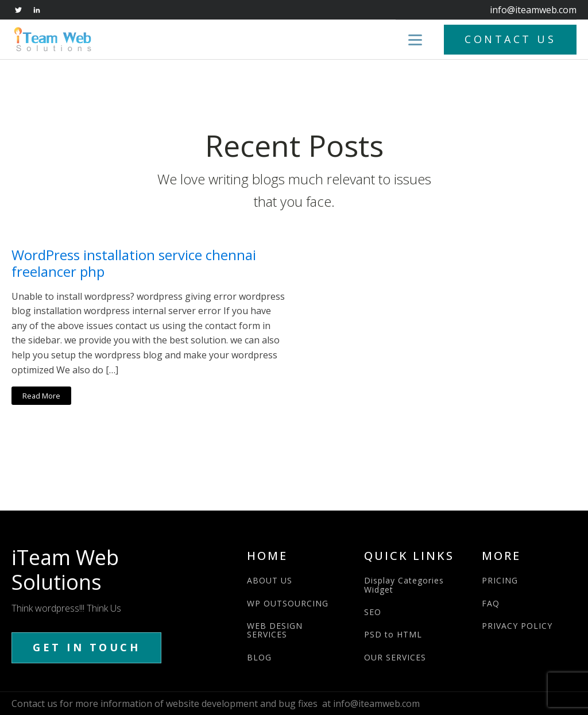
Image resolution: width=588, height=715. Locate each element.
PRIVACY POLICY (517, 626)
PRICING (500, 580)
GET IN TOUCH (86, 647)
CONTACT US (510, 39)
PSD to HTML (393, 634)
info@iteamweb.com (533, 10)
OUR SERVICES (395, 657)
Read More (41, 396)
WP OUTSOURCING (288, 603)
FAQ (491, 603)
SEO (373, 612)
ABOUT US (270, 580)
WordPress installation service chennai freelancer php (134, 264)
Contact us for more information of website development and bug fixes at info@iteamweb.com (216, 704)
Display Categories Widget (404, 585)
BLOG (259, 657)
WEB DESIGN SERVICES (275, 630)
